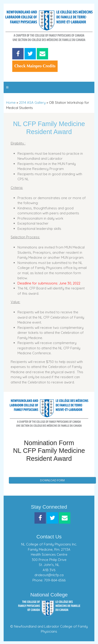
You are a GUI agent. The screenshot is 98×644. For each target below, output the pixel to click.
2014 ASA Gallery (32, 103)
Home (11, 103)
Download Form (52, 480)
